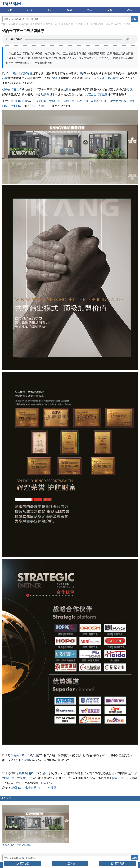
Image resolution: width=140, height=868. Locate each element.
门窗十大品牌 (8, 24)
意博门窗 (55, 101)
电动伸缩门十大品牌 (49, 24)
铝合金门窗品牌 (23, 73)
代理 (109, 10)
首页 (10, 10)
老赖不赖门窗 (99, 101)
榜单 (89, 10)
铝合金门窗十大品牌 (72, 24)
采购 (129, 10)
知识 (50, 10)
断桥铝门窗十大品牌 (27, 24)
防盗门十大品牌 (122, 24)
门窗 (33, 106)
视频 (70, 10)
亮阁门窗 (44, 106)
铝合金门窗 (17, 755)
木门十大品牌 (90, 24)
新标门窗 (69, 101)
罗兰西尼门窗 (119, 101)
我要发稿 (70, 863)
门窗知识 (47, 783)
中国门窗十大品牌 (14, 778)
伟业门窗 (16, 106)
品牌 (5, 78)
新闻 (30, 10)
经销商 (53, 78)
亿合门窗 (83, 101)
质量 (79, 73)
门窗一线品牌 (106, 24)
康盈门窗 (41, 101)
